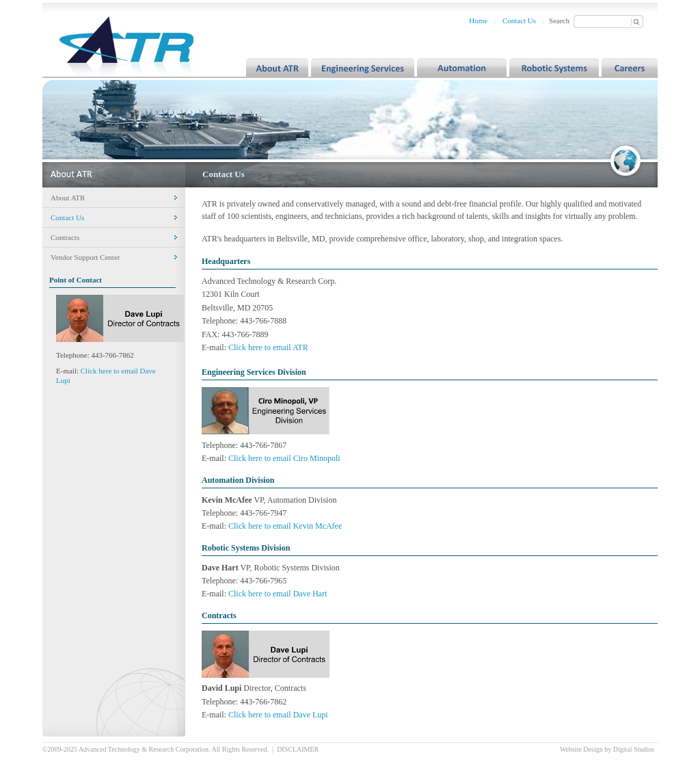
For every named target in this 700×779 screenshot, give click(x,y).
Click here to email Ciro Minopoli (284, 458)
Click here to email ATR (268, 347)
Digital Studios (634, 749)
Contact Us (519, 21)
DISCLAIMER (298, 749)
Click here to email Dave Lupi (278, 715)
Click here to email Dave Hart (278, 594)
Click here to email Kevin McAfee (285, 526)
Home (478, 21)
